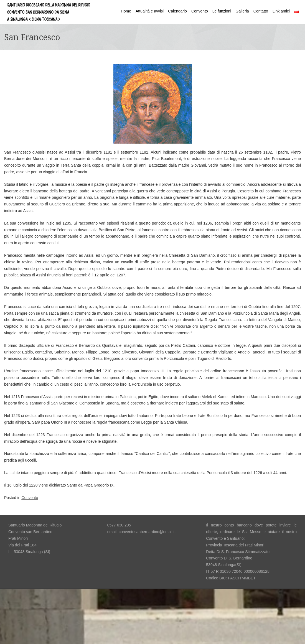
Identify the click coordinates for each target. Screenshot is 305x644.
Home (126, 11)
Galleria (242, 11)
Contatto (261, 11)
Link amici (281, 11)
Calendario (177, 11)
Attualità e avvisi (150, 11)
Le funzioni (222, 11)
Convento (200, 11)
